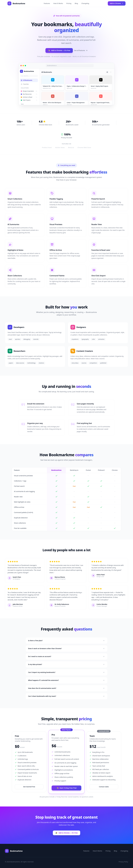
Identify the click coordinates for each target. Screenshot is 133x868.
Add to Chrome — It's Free (59, 51)
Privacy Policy (123, 862)
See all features (81, 51)
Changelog (85, 3)
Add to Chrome (117, 3)
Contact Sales (104, 787)
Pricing (69, 3)
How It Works (58, 3)
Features (47, 3)
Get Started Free (29, 787)
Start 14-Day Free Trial (67, 788)
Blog (76, 3)
